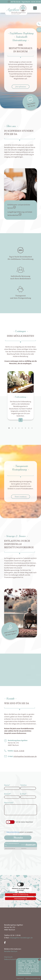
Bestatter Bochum (11, 951)
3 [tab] (16, 428)
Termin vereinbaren (21, 497)
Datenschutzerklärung (20, 899)
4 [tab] (19, 428)
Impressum (8, 957)
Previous (3, 397)
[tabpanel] (21, 395)
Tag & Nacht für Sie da (31, 102)
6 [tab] (25, 428)
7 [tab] (29, 428)
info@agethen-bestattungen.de (25, 756)
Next (39, 397)
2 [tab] (12, 428)
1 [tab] (9, 428)
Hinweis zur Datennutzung (21, 894)
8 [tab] (32, 428)
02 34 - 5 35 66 (19, 751)
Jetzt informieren (21, 87)
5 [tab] (22, 428)
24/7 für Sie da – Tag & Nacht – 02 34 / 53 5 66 (26, 2)
